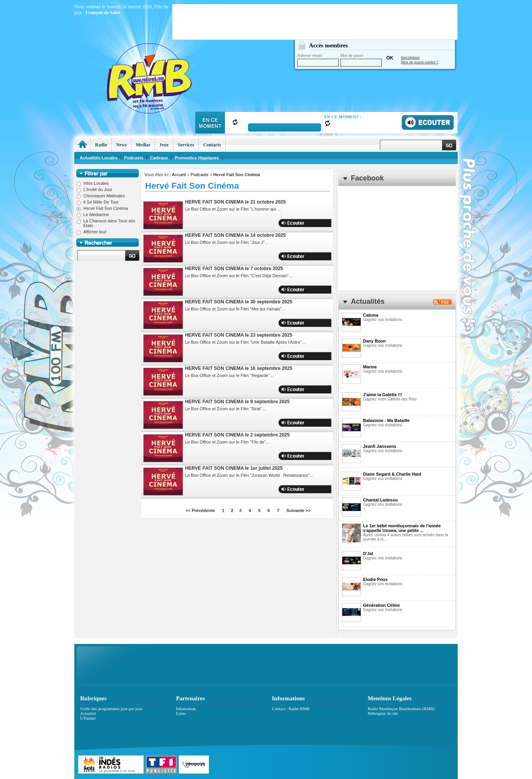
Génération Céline (381, 605)
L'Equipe (88, 718)
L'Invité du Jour (94, 189)
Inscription (410, 57)
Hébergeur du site (383, 713)
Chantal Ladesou (380, 500)
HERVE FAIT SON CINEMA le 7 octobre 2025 (234, 269)
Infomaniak (186, 709)
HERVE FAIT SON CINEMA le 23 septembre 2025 (239, 335)
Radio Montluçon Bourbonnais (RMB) (401, 709)
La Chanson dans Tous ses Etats (106, 223)
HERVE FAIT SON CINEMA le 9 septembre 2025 (237, 402)
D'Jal (368, 554)
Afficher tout (91, 232)
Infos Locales (93, 183)
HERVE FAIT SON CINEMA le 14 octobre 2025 (235, 235)
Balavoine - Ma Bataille (386, 420)
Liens (181, 713)
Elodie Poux (375, 579)
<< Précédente (200, 510)
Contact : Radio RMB (291, 709)
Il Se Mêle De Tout (97, 202)
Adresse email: (318, 60)
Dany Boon (374, 341)
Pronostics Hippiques (197, 158)
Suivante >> (298, 510)
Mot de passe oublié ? (420, 62)
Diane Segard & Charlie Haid (392, 474)
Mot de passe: (361, 60)
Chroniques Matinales (101, 196)
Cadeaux (159, 158)
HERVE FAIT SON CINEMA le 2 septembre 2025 (237, 435)
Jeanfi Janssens (380, 446)
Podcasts (199, 175)
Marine (370, 367)
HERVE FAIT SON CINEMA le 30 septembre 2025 (239, 302)
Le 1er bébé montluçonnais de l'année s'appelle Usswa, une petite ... (402, 528)
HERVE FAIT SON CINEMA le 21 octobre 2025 (235, 202)
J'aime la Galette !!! (383, 395)
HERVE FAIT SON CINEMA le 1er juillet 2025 (234, 468)
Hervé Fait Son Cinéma (102, 208)
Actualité (88, 713)
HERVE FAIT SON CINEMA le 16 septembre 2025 (239, 368)
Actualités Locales (99, 158)
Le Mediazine (93, 215)
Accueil (179, 175)
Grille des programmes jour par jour (111, 709)
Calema (371, 315)
